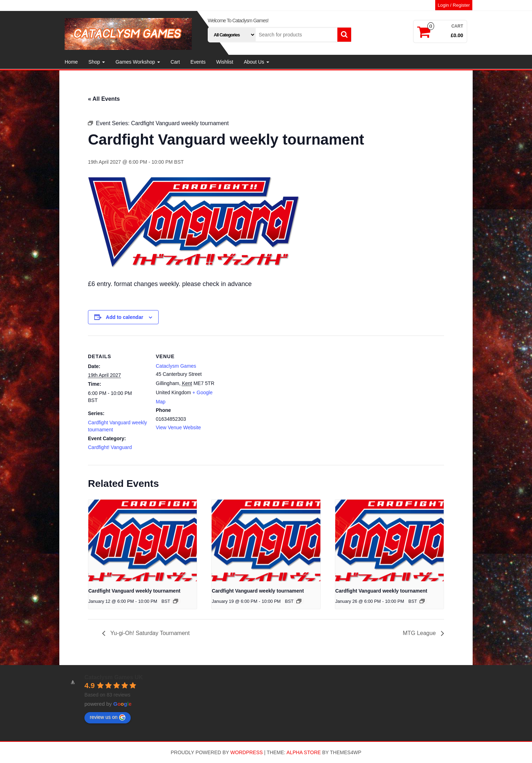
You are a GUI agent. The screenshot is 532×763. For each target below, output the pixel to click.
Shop (97, 62)
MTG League (420, 633)
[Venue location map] (261, 385)
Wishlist (225, 62)
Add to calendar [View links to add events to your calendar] (125, 317)
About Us (256, 62)
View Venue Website (178, 427)
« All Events (104, 99)
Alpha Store (304, 752)
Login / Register (454, 5)
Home (71, 62)
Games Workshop (138, 62)
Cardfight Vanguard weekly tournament (134, 591)
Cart (175, 62)
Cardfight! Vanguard (110, 447)
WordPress (247, 752)
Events (198, 62)
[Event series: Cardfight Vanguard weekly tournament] (176, 601)
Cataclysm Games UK (114, 677)
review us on (108, 717)
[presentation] (143, 540)
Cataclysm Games (176, 366)
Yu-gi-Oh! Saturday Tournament (149, 633)
